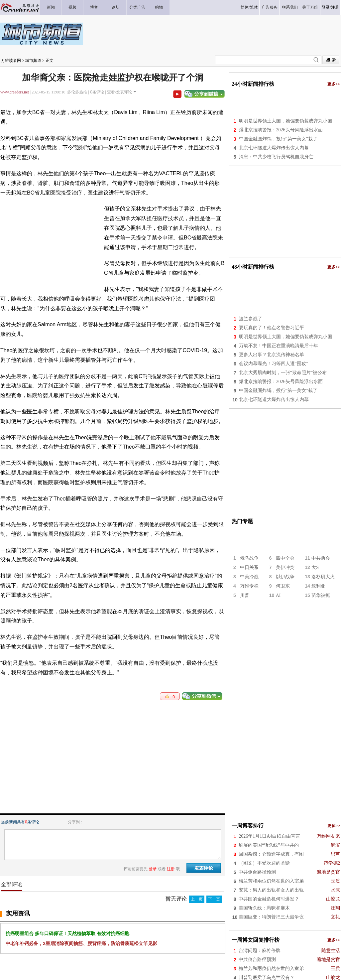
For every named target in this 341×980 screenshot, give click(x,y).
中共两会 (321, 558)
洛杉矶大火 (323, 577)
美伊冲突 (285, 567)
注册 (335, 7)
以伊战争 (285, 577)
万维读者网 (11, 61)
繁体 (254, 7)
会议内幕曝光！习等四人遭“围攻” (274, 364)
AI (278, 595)
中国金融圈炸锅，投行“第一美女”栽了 (278, 139)
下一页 (214, 899)
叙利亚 (318, 586)
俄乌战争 (249, 558)
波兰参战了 (251, 319)
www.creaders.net (15, 92)
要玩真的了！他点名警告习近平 (272, 328)
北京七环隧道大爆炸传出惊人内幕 (274, 148)
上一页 (197, 899)
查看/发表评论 (119, 92)
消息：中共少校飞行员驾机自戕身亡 (276, 157)
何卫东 (283, 586)
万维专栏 (249, 586)
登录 (326, 7)
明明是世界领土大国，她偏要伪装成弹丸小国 (285, 121)
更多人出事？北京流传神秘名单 (272, 355)
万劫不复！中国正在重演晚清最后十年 (279, 346)
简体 (245, 7)
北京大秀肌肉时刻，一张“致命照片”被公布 (283, 373)
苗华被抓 (321, 595)
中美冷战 (249, 577)
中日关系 (249, 567)
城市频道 (33, 61)
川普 (245, 595)
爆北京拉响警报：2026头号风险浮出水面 (281, 130)
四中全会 (285, 558)
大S (315, 567)
